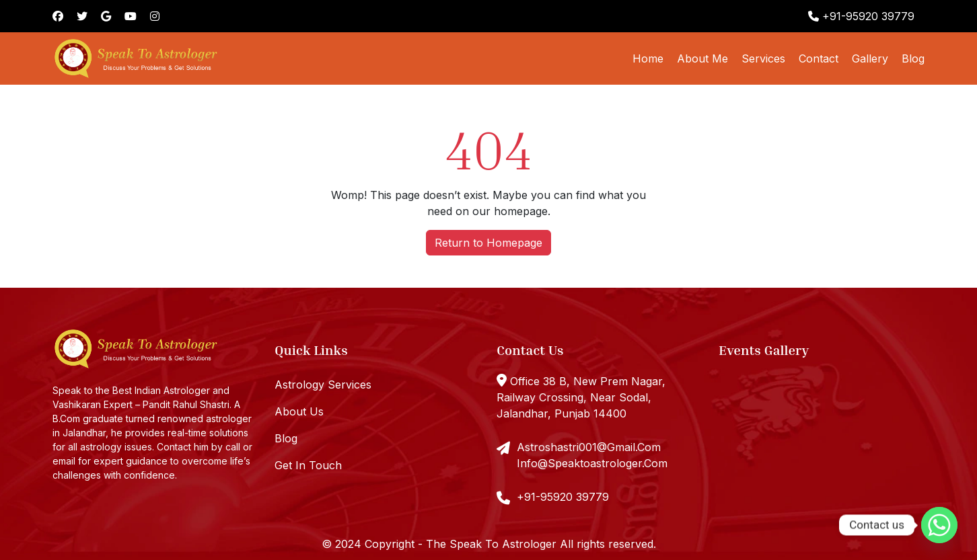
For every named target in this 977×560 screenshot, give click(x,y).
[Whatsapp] (939, 525)
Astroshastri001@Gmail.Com (589, 447)
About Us (299, 411)
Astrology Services (323, 385)
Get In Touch (308, 465)
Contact (819, 58)
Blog (913, 58)
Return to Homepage (488, 243)
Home (648, 58)
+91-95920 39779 (861, 16)
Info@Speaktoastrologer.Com (592, 463)
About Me (702, 58)
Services (763, 58)
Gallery (870, 58)
